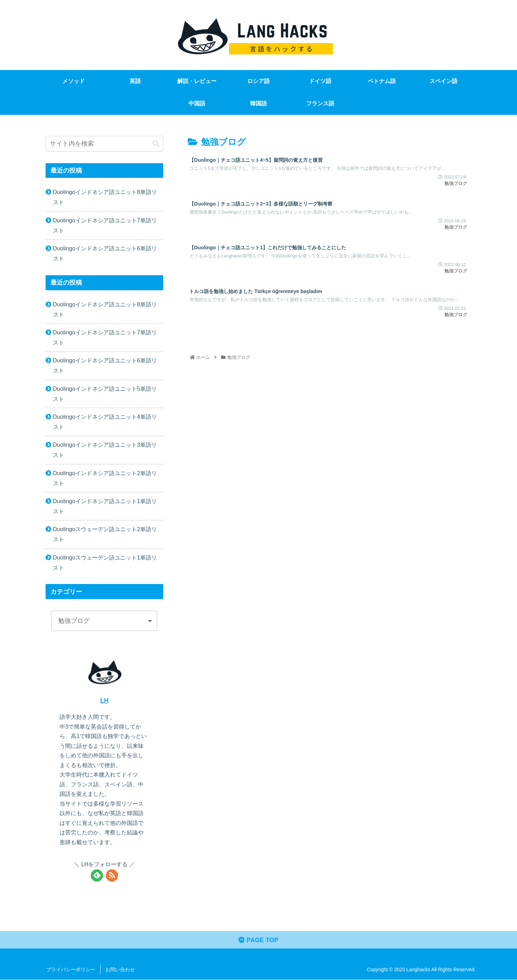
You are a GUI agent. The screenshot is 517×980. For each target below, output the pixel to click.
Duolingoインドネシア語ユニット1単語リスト (105, 506)
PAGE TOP (258, 940)
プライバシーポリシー (71, 970)
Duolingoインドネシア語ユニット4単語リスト (105, 422)
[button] (156, 144)
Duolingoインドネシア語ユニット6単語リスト (105, 253)
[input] (104, 144)
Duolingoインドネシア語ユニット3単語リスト (105, 450)
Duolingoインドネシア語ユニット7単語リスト (105, 225)
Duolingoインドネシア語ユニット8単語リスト (105, 197)
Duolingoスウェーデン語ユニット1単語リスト (105, 562)
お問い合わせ (120, 970)
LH (104, 701)
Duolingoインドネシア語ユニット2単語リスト (105, 478)
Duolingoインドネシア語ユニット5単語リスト (105, 394)
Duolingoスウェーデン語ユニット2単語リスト (105, 534)
